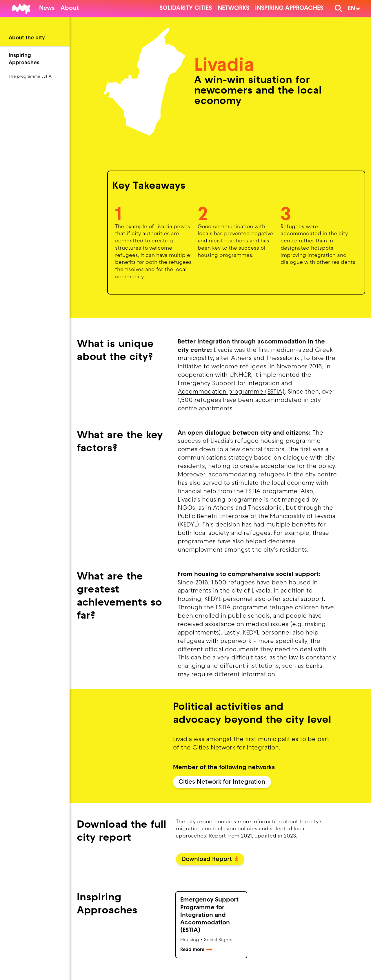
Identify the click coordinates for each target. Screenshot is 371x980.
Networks (233, 8)
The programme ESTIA (30, 77)
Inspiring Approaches (289, 8)
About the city (27, 38)
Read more (196, 950)
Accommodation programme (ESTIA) (231, 392)
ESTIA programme (271, 492)
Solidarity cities (186, 8)
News (47, 8)
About (70, 8)
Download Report (210, 860)
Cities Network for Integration (222, 782)
